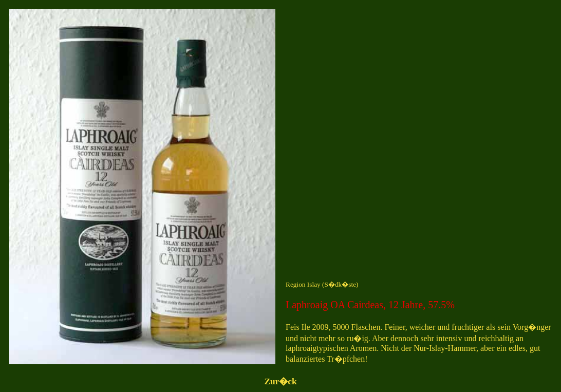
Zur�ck (280, 381)
